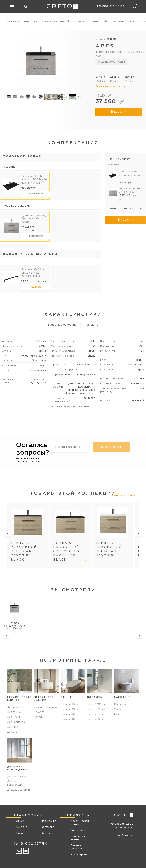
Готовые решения (76, 847)
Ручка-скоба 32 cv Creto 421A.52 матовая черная (33, 273)
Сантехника (78, 830)
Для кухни (14, 717)
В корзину (119, 112)
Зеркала (39, 712)
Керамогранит (16, 707)
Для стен (13, 732)
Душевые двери (17, 777)
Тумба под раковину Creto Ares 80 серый (34, 219)
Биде (117, 717)
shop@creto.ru (124, 836)
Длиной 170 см (70, 712)
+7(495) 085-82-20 (121, 824)
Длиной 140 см (96, 717)
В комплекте (36, 194)
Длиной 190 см (70, 722)
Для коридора (16, 722)
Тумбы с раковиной (46, 707)
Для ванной (14, 712)
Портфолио (47, 827)
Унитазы (119, 712)
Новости (22, 833)
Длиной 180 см (70, 717)
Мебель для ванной (78, 838)
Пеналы (39, 717)
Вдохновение (47, 821)
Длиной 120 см (96, 712)
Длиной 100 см (96, 707)
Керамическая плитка (80, 823)
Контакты (22, 827)
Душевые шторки (18, 790)
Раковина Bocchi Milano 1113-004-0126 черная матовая (34, 180)
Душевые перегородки (15, 783)
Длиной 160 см (96, 722)
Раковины (120, 707)
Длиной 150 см (70, 707)
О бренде (45, 833)
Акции (20, 821)
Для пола (13, 727)
